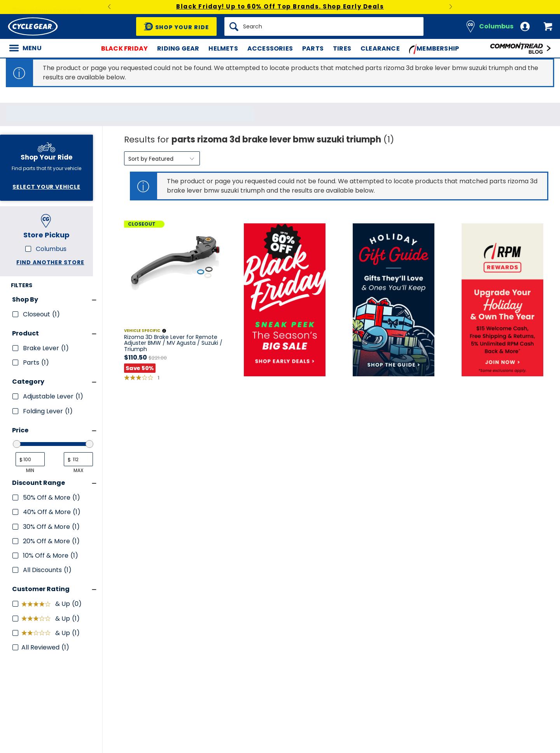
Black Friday (124, 48)
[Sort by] (162, 158)
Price (20, 430)
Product (25, 333)
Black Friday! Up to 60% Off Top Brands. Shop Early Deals (280, 6)
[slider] (17, 444)
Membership (434, 49)
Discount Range (38, 483)
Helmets (223, 48)
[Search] (324, 26)
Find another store (50, 262)
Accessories (270, 48)
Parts (313, 48)
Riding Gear (178, 48)
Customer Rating (41, 589)
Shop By (25, 299)
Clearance (380, 48)
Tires (342, 48)
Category (28, 382)
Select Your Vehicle (46, 187)
